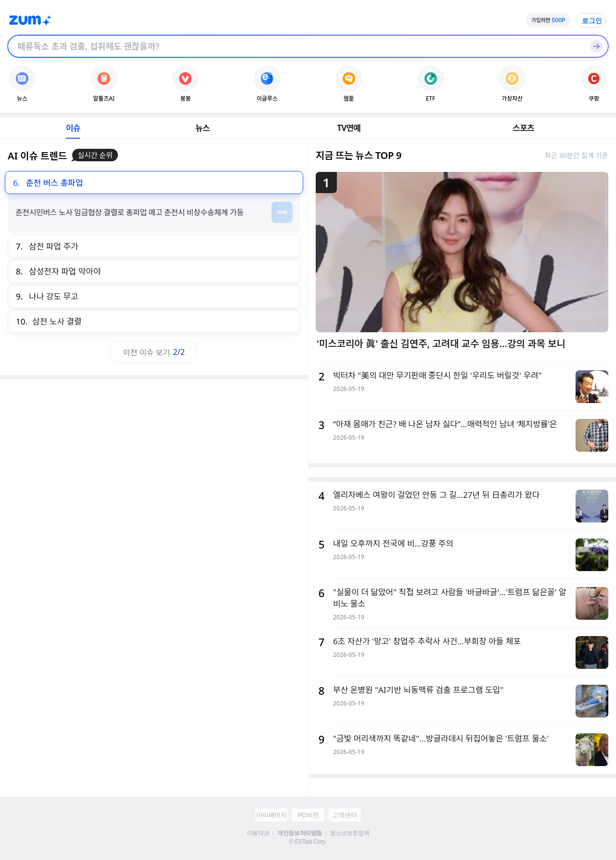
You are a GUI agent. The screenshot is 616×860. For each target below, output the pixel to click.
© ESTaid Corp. (308, 842)
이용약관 (258, 833)
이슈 (73, 128)
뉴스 (203, 128)
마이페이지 (272, 815)
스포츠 (523, 128)
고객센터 (345, 815)
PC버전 (308, 815)
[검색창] (295, 46)
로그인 (592, 21)
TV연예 (349, 128)
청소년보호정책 (350, 833)
